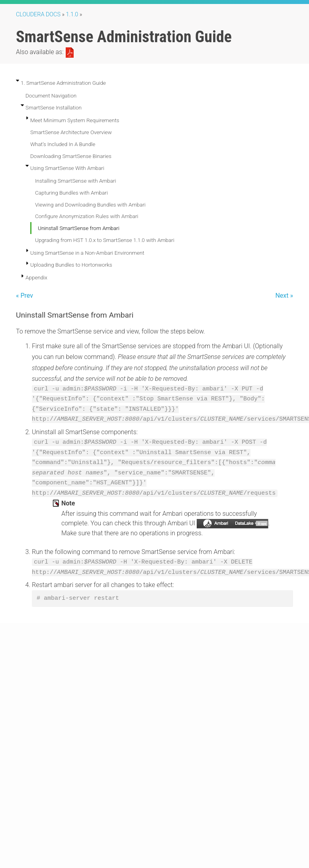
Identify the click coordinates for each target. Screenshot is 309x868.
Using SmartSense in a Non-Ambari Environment (87, 253)
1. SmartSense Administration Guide (63, 83)
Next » (284, 296)
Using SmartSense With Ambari (67, 168)
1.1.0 (72, 15)
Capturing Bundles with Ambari (71, 193)
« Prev (24, 296)
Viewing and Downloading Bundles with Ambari (90, 205)
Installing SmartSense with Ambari (76, 181)
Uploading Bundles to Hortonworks (71, 265)
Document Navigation (51, 96)
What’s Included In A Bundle (63, 144)
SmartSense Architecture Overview (71, 132)
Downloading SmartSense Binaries (71, 156)
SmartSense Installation (54, 107)
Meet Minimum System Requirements (75, 120)
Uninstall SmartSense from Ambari (79, 228)
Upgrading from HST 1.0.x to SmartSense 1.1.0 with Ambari (105, 240)
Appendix (36, 277)
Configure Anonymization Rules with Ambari (87, 216)
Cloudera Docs (38, 15)
